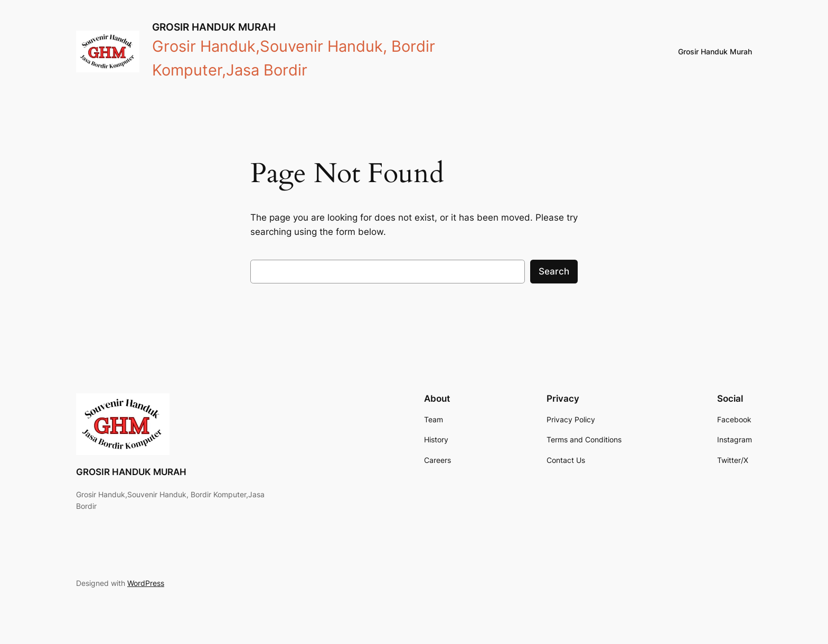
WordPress (146, 583)
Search (554, 271)
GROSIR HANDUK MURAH (214, 27)
